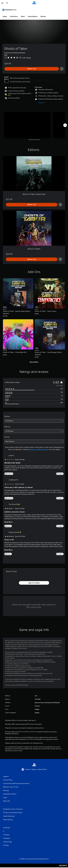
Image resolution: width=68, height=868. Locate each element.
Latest (5, 16)
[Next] (65, 125)
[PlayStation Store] (10, 10)
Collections (14, 16)
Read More (9, 522)
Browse (43, 16)
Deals (23, 16)
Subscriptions (33, 16)
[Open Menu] (2, 3)
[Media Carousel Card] (27, 125)
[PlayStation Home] (34, 3)
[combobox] (34, 421)
